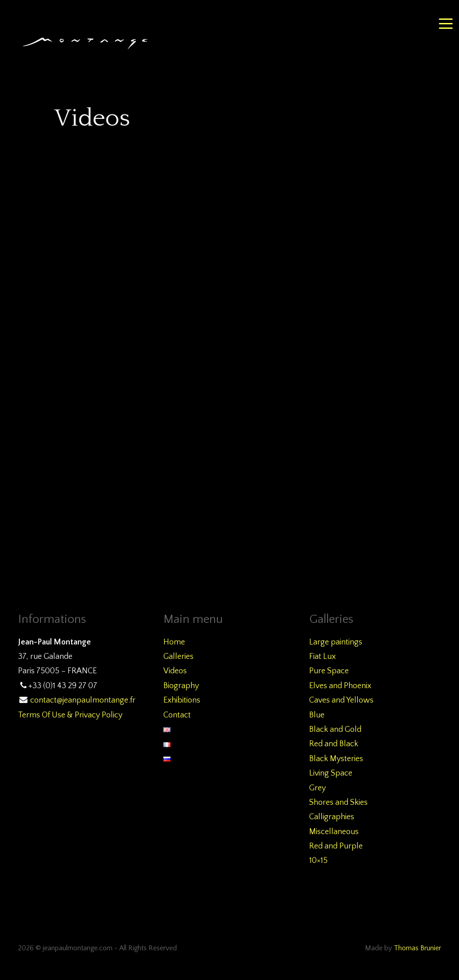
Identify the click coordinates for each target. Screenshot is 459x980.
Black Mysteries (336, 759)
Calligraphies (332, 817)
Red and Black (334, 744)
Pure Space (329, 671)
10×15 (318, 861)
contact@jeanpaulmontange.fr (83, 700)
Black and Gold (335, 730)
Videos (175, 671)
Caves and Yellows (341, 700)
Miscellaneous (334, 832)
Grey (317, 788)
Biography (181, 686)
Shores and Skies (338, 803)
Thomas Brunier (417, 948)
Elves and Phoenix (340, 686)
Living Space (331, 773)
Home (174, 642)
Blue (317, 715)
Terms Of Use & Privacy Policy (70, 715)
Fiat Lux (322, 657)
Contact (177, 715)
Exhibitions (182, 700)
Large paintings (336, 642)
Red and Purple (336, 846)
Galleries (178, 657)
